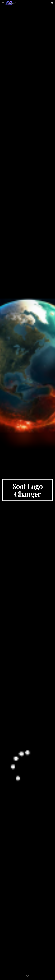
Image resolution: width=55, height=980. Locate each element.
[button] (3, 3)
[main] (27, 490)
